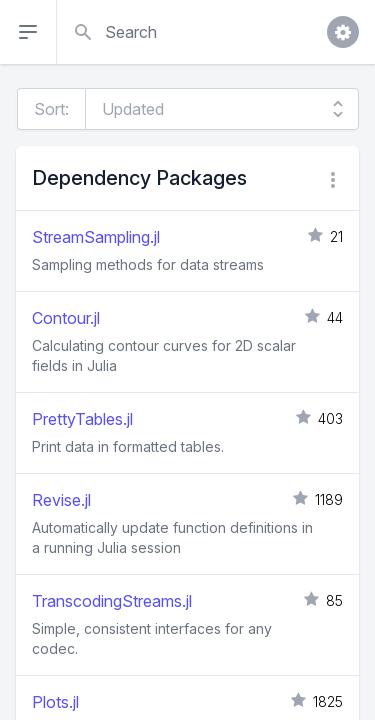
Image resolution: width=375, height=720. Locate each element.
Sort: (51, 109)
